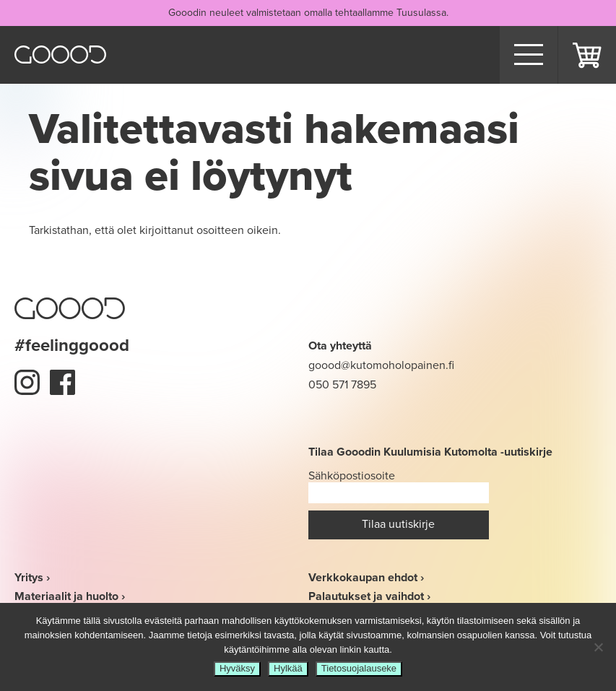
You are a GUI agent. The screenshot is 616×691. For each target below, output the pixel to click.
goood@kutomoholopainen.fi (381, 365)
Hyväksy (237, 668)
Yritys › (32, 577)
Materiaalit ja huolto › (70, 596)
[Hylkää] (598, 647)
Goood (60, 55)
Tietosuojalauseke (359, 668)
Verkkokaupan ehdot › (366, 577)
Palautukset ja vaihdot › (369, 596)
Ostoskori (587, 55)
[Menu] (529, 55)
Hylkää (288, 668)
